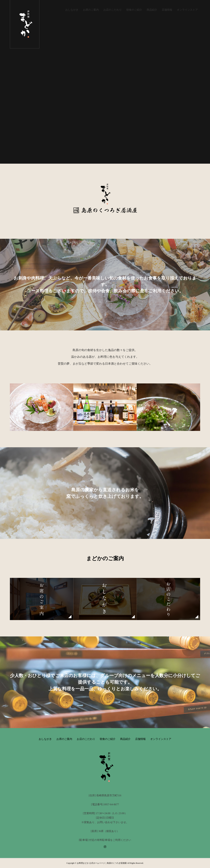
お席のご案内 (91, 10)
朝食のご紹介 (134, 10)
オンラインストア (187, 10)
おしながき (72, 10)
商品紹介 (152, 10)
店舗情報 (167, 10)
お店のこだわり (113, 10)
